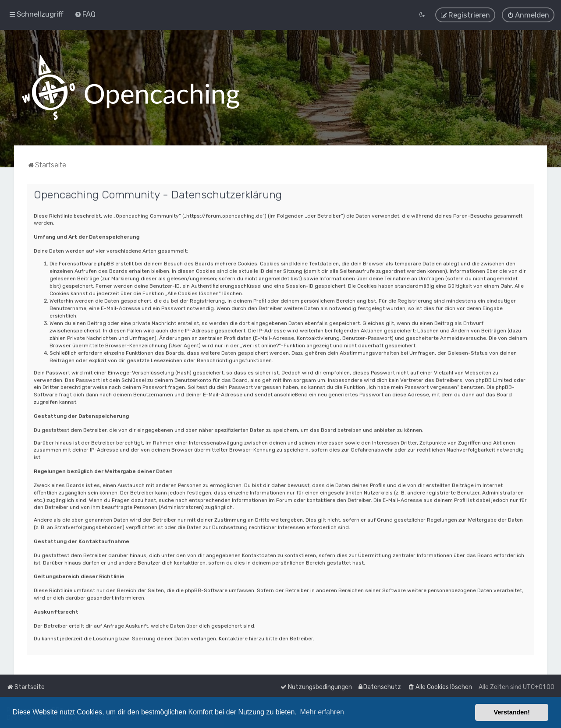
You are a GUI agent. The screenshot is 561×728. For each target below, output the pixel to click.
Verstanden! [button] (512, 712)
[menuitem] (85, 13)
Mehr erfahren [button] (322, 712)
